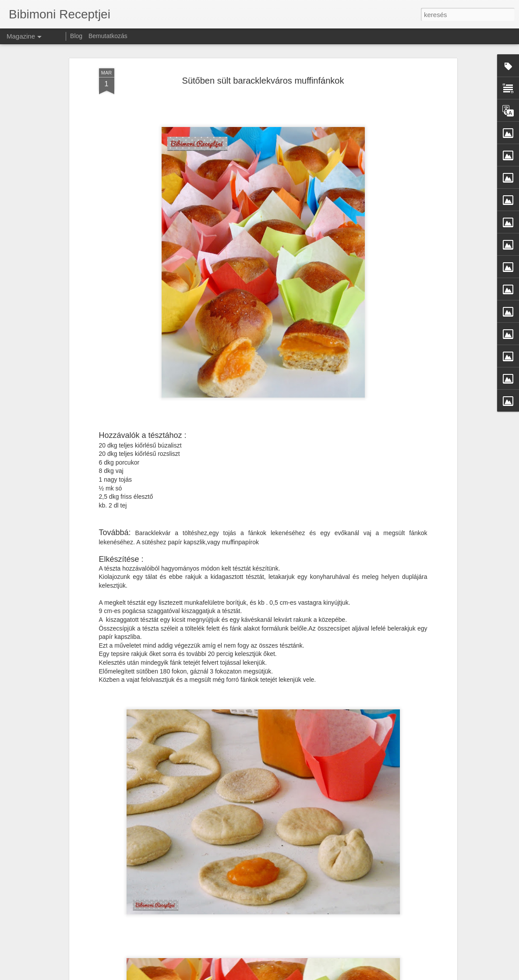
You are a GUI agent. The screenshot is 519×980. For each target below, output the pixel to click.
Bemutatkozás (108, 36)
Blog (76, 36)
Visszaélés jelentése (413, 975)
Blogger (381, 975)
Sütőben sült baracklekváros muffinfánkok (263, 66)
